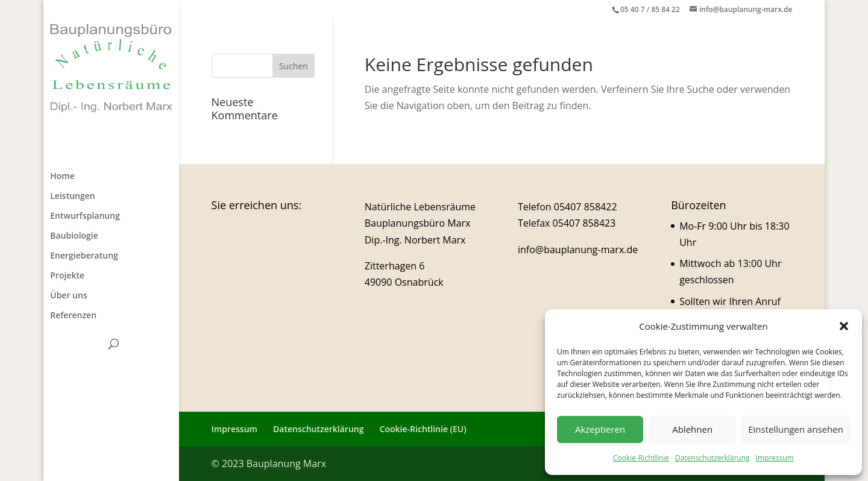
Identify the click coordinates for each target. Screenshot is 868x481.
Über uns (68, 296)
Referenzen (73, 316)
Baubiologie (74, 236)
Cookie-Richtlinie (641, 458)
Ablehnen (692, 429)
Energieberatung (84, 256)
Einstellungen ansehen (796, 429)
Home (62, 177)
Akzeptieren (600, 429)
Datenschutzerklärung (712, 458)
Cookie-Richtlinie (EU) (423, 429)
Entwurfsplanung (85, 216)
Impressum (775, 458)
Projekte (67, 276)
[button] (844, 326)
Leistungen (72, 196)
